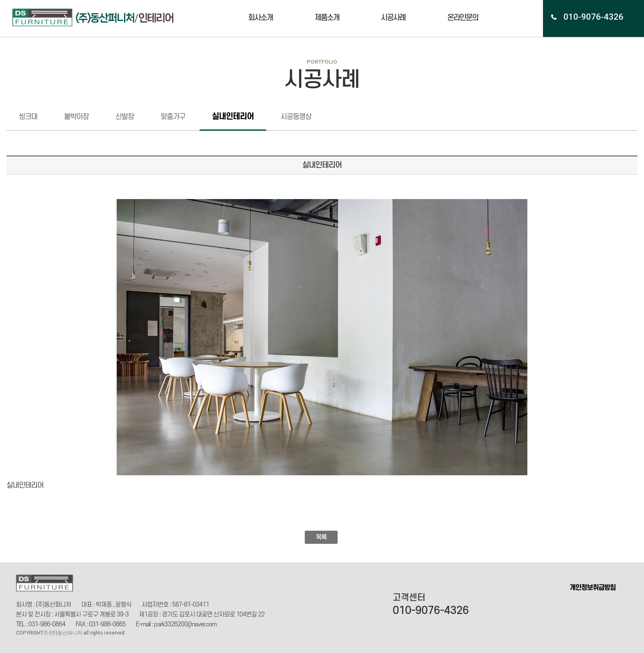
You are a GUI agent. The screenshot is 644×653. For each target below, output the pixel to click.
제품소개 (327, 18)
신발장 (125, 117)
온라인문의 (463, 18)
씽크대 (28, 117)
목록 (321, 537)
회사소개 (260, 18)
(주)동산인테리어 (98, 17)
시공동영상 (296, 117)
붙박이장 (76, 117)
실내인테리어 (233, 117)
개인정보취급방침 (593, 588)
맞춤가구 (173, 117)
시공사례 (393, 18)
